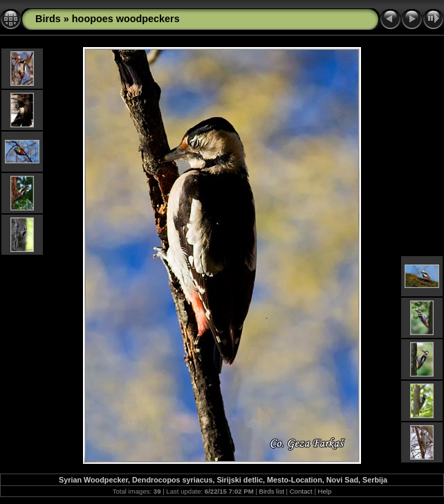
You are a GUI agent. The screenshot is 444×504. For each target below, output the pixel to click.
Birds (48, 19)
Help (325, 491)
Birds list (272, 491)
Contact (301, 491)
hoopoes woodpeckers (126, 19)
